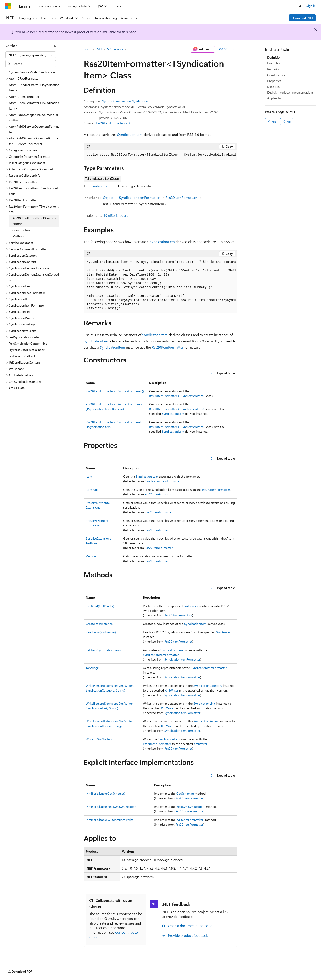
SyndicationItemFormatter (139, 197)
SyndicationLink (204, 703)
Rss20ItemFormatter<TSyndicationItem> (177, 396)
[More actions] (233, 49)
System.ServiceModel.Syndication (125, 101)
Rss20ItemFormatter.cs (112, 123)
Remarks (273, 69)
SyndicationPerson (206, 721)
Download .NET (302, 18)
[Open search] (300, 6)
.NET (99, 49)
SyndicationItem (130, 134)
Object (108, 197)
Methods (273, 87)
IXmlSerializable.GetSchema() (105, 793)
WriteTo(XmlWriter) (99, 739)
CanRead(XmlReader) (100, 606)
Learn (88, 49)
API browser (115, 49)
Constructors (276, 75)
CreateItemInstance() (100, 624)
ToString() (92, 668)
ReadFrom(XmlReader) (101, 632)
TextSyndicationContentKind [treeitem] (28, 343)
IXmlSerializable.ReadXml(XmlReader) (111, 807)
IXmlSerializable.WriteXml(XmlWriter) (111, 820)
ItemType (92, 490)
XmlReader (191, 606)
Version (91, 556)
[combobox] (31, 55)
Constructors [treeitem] (21, 230)
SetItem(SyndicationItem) (103, 650)
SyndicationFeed (97, 341)
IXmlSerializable (116, 215)
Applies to (274, 98)
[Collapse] (55, 46)
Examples (274, 63)
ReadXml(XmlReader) (190, 807)
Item (89, 476)
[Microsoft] (8, 6)
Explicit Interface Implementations (290, 92)
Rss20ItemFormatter (181, 197)
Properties (274, 81)
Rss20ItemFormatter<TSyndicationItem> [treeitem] (36, 221)
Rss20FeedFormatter (157, 744)
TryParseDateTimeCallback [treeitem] (27, 350)
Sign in (311, 6)
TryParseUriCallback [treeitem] (22, 356)
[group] (160, 155)
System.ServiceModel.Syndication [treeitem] (32, 72)
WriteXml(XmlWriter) (190, 820)
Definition (274, 57)
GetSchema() (185, 793)
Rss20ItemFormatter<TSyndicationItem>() (115, 391)
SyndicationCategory (208, 686)
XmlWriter (172, 690)
